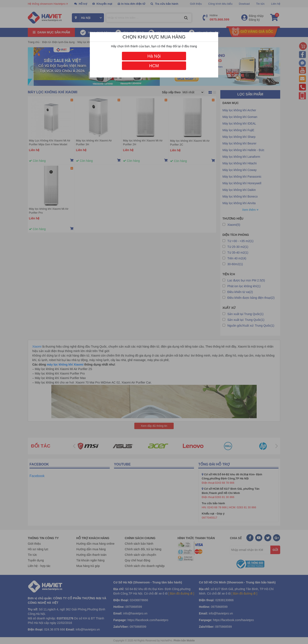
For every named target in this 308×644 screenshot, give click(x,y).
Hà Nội (154, 56)
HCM (154, 66)
